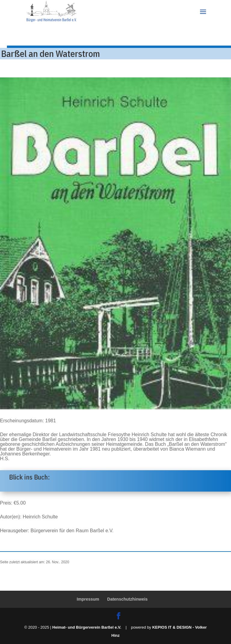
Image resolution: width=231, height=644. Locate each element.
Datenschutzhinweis (127, 599)
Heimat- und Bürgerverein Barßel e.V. (87, 627)
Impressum (88, 599)
